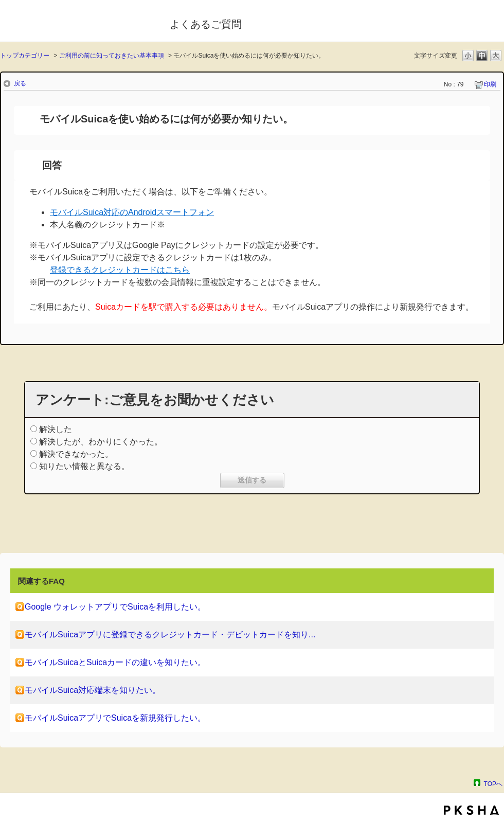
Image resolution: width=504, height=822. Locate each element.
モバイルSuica (78, 22)
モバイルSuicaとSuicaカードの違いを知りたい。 (115, 662)
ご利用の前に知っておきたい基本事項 (112, 56)
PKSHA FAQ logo (471, 810)
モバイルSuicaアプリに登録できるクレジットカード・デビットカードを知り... (170, 635)
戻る (20, 83)
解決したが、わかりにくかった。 (101, 442)
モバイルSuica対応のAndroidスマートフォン (132, 212)
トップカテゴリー (25, 56)
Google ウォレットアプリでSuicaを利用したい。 (115, 607)
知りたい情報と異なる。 (84, 466)
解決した (56, 429)
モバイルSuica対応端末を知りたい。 (93, 690)
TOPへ (493, 784)
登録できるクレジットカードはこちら (120, 270)
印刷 (490, 84)
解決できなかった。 (76, 454)
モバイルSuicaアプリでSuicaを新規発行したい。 (115, 718)
